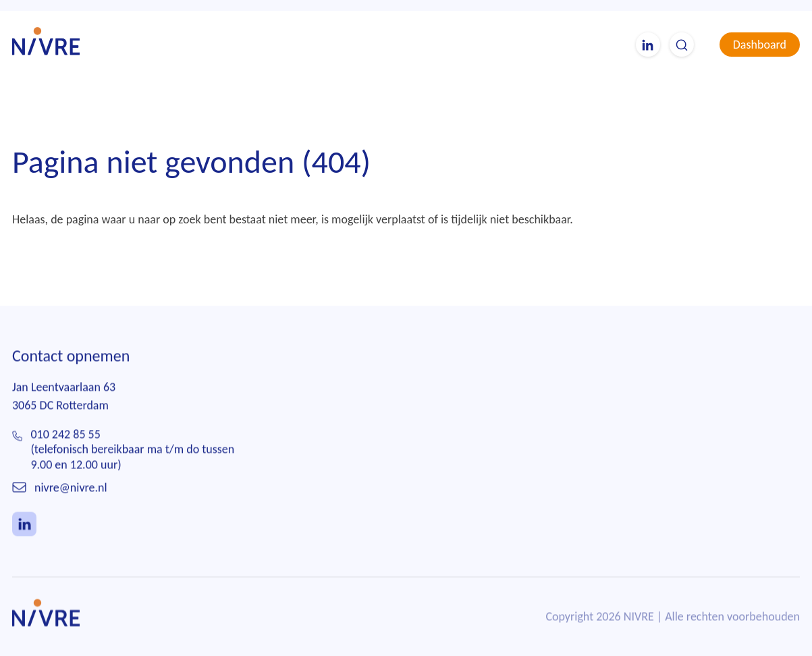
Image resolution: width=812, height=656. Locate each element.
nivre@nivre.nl (71, 488)
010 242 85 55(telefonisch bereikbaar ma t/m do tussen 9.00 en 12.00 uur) (132, 450)
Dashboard (760, 45)
